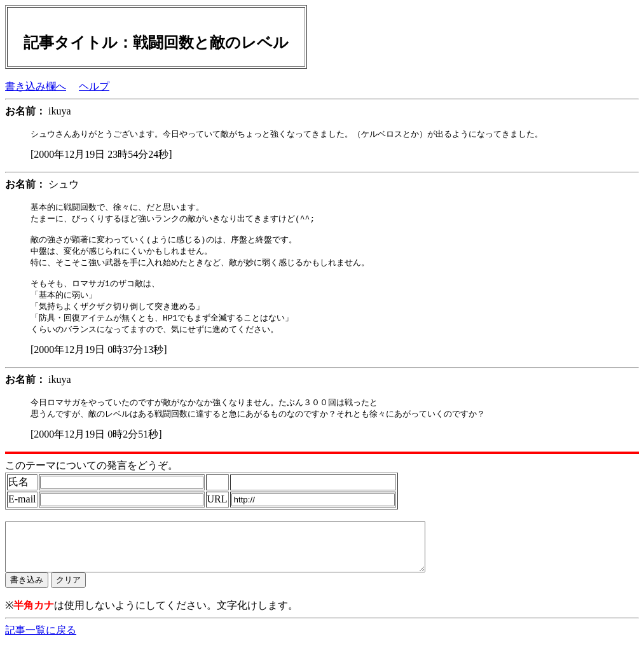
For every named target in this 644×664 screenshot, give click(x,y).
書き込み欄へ (36, 86)
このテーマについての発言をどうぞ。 (92, 477)
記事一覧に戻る (41, 652)
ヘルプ (94, 86)
